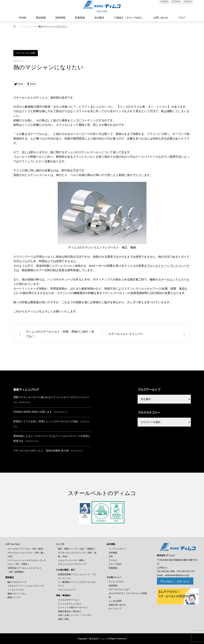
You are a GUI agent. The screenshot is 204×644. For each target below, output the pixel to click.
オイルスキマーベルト (69, 600)
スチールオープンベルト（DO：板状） (26, 549)
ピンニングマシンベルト (70, 604)
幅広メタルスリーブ (17, 582)
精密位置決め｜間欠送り (70, 611)
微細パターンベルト (17, 594)
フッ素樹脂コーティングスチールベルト (77, 582)
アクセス (113, 560)
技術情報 (60, 18)
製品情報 (41, 18)
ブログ (181, 18)
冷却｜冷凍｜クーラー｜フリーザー (75, 615)
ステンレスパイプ (67, 590)
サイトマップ (115, 609)
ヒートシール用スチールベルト (73, 608)
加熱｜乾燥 (63, 619)
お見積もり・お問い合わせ (176, 582)
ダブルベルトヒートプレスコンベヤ (167, 266)
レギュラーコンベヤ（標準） (72, 560)
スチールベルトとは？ (119, 589)
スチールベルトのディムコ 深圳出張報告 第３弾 (41, 451)
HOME (23, 18)
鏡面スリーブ (14, 597)
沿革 (111, 556)
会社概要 (113, 553)
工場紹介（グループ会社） (129, 18)
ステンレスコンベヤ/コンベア (72, 564)
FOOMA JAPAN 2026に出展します (33, 412)
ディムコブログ (27, 27)
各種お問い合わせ (117, 605)
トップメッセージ (117, 549)
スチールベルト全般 (26, 53)
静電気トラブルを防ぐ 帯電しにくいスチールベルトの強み (46, 421)
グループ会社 (115, 564)
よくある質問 (115, 601)
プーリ (61, 586)
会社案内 (99, 18)
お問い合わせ (161, 18)
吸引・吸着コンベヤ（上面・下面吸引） (77, 549)
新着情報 (80, 18)
